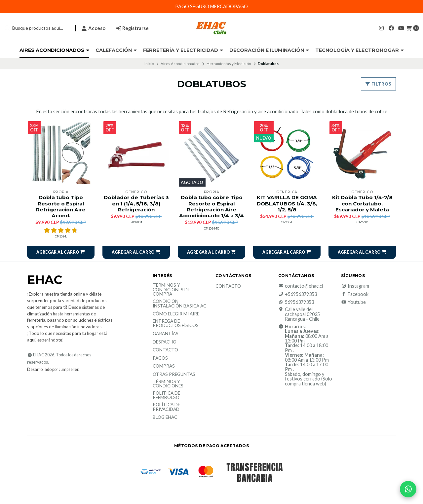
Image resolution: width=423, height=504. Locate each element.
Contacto (165, 350)
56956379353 (296, 302)
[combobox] (37, 28)
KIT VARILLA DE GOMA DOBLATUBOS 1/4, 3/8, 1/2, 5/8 (287, 203)
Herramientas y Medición (229, 64)
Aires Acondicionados (54, 50)
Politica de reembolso (166, 396)
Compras (164, 366)
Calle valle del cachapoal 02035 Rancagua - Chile (299, 314)
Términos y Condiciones (168, 384)
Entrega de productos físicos (176, 324)
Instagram (355, 286)
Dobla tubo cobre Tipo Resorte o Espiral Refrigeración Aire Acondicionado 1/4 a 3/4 (211, 207)
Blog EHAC (165, 417)
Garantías (166, 334)
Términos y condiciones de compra (171, 290)
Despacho (165, 342)
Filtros (378, 84)
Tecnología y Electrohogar (360, 50)
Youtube (353, 302)
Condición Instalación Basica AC (179, 304)
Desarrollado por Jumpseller (53, 369)
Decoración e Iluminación (269, 50)
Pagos (160, 358)
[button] (61, 252)
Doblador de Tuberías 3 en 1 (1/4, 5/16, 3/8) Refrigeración (136, 203)
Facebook (355, 294)
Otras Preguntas (174, 375)
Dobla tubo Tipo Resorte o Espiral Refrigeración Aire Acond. (61, 207)
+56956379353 (298, 294)
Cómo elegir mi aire (176, 314)
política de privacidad (166, 407)
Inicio (149, 64)
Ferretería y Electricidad (183, 50)
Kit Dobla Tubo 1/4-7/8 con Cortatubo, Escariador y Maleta (362, 203)
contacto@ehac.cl (301, 286)
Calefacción (116, 50)
